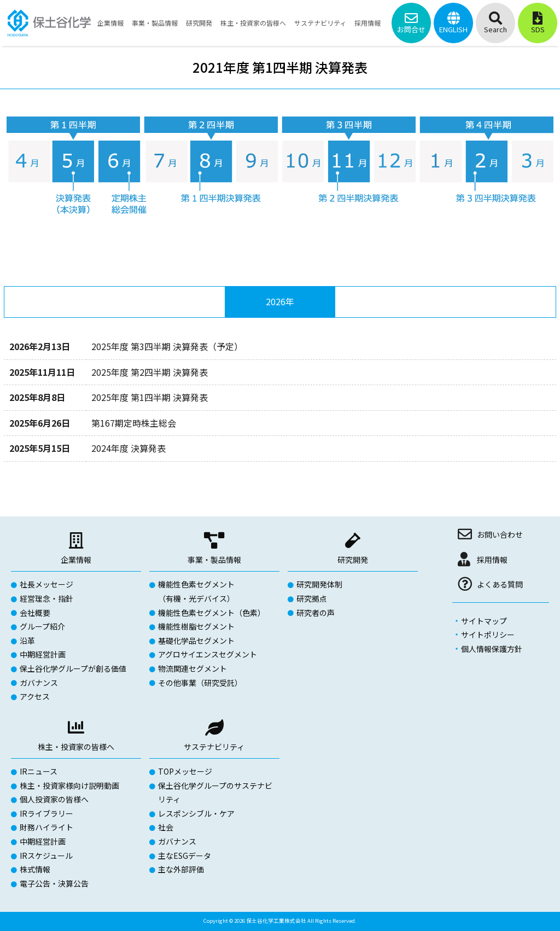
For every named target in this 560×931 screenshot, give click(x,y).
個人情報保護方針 (492, 649)
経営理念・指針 (46, 598)
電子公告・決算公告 (54, 883)
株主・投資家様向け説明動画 (69, 785)
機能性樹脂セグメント (196, 626)
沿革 (27, 641)
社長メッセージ (46, 584)
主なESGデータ (185, 856)
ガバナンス (39, 683)
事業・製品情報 (214, 560)
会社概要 (35, 613)
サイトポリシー (488, 635)
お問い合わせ (500, 534)
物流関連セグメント (192, 668)
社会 (166, 827)
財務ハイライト (46, 827)
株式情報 (35, 869)
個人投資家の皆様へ (54, 799)
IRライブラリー (46, 813)
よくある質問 (500, 584)
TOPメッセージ (185, 771)
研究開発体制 (319, 584)
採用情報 (492, 560)
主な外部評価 (181, 869)
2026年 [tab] (280, 301)
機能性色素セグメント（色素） (212, 613)
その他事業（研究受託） (200, 683)
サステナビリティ (214, 747)
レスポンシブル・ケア (196, 813)
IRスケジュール (46, 856)
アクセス (35, 696)
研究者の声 (316, 613)
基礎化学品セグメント (196, 641)
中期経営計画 (43, 654)
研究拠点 (312, 598)
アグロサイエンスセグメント (208, 654)
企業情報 (76, 560)
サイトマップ (484, 621)
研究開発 (353, 560)
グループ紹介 (42, 626)
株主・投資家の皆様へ (76, 747)
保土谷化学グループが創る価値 (73, 668)
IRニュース (39, 771)
